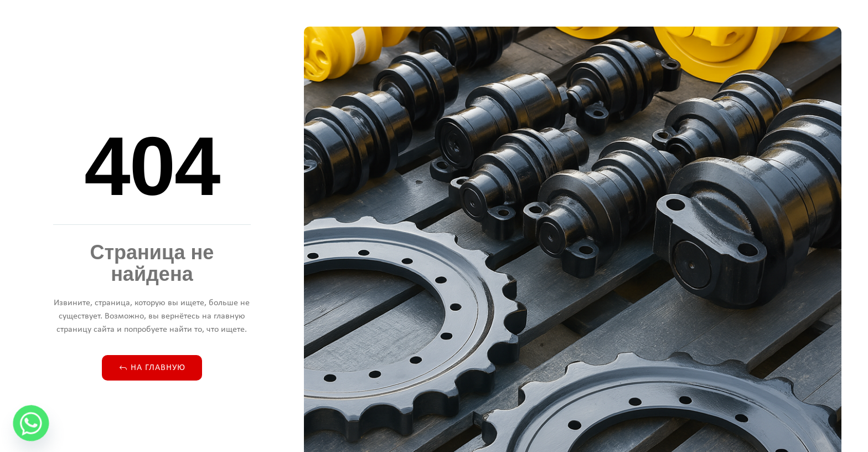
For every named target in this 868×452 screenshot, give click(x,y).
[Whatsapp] (31, 423)
